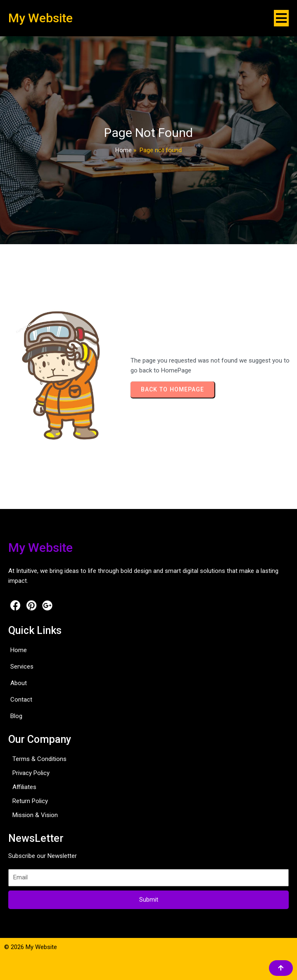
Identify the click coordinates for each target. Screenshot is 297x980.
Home (124, 150)
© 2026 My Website (31, 947)
